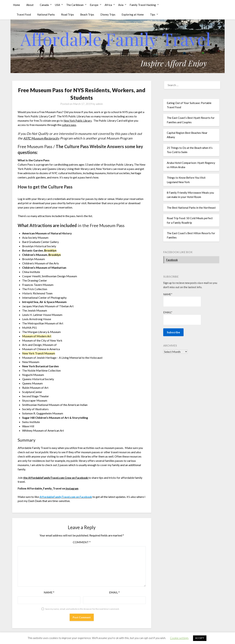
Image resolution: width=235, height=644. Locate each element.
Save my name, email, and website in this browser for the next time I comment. (82, 609)
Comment (82, 542)
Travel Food (24, 14)
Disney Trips (108, 14)
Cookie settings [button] (179, 638)
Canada (44, 5)
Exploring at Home (133, 14)
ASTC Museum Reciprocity (43, 138)
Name (49, 592)
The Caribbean (75, 5)
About (30, 5)
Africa (108, 5)
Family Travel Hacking (143, 5)
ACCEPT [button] (200, 638)
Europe (94, 5)
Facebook (172, 260)
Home (17, 5)
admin (99, 104)
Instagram (72, 488)
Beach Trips (87, 14)
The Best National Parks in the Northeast (191, 208)
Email (114, 592)
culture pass (69, 125)
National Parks (46, 14)
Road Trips (67, 14)
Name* (182, 300)
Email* (182, 318)
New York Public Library (79, 120)
